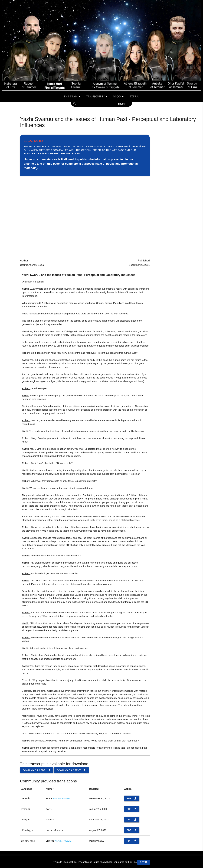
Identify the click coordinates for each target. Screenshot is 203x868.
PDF (132, 798)
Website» (66, 799)
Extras (134, 97)
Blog (119, 97)
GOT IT (144, 862)
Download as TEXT (71, 770)
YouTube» (57, 799)
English (124, 104)
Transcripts (97, 97)
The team (72, 97)
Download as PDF (37, 770)
